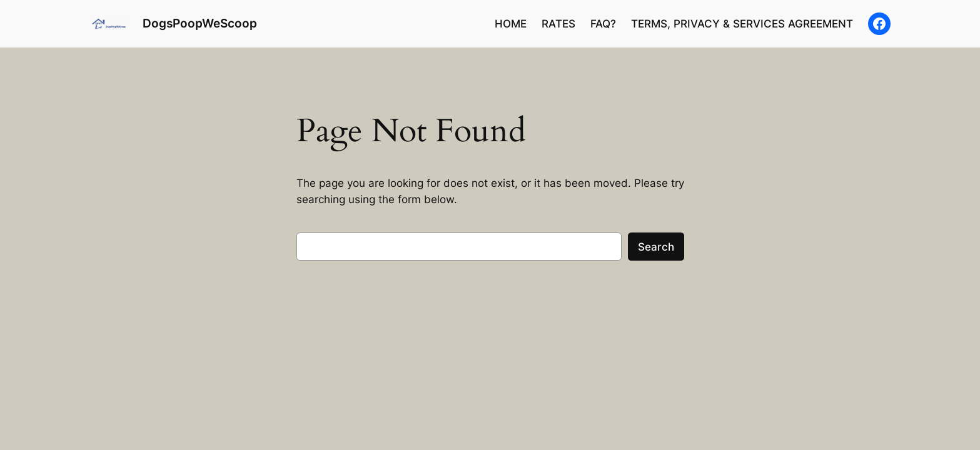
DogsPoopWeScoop (200, 23)
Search (656, 247)
